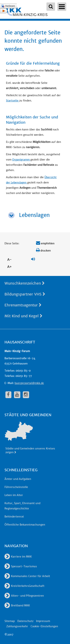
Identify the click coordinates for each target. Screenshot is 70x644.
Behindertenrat (14, 517)
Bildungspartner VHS (25, 294)
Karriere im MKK (18, 557)
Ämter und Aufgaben (18, 479)
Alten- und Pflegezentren (24, 596)
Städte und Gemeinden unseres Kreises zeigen (30, 450)
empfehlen (45, 243)
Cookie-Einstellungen (44, 626)
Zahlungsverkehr (17, 626)
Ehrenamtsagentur (23, 305)
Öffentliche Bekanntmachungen (25, 525)
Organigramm (21, 160)
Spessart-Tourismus (21, 566)
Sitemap (10, 621)
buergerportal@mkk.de (29, 383)
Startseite (13, 101)
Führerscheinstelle (16, 487)
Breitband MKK (17, 605)
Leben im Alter (14, 495)
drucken (43, 251)
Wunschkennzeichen (25, 283)
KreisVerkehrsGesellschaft (24, 586)
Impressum (43, 621)
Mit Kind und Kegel (23, 316)
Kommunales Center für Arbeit (27, 576)
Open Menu (62, 7)
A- (10, 259)
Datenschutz (25, 621)
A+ (10, 267)
